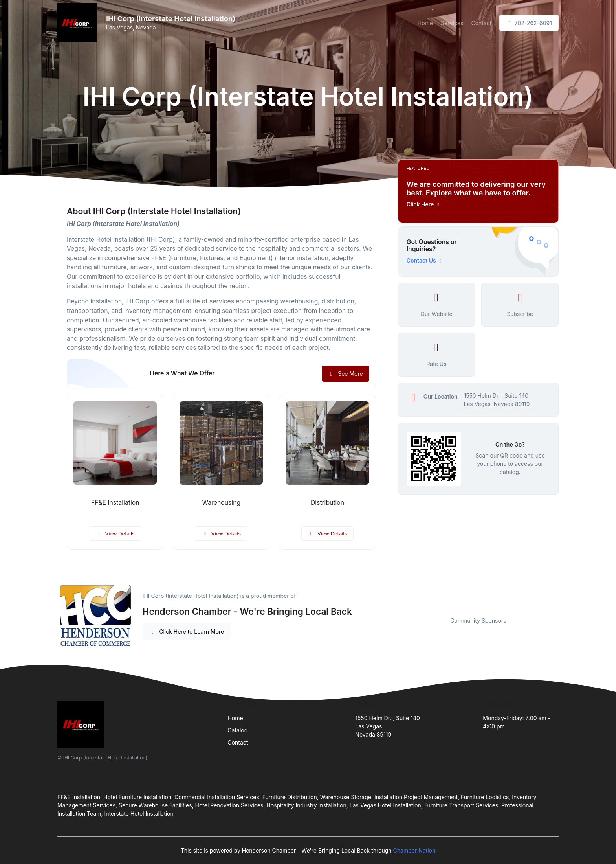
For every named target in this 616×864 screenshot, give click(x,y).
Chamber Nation (414, 850)
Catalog (237, 730)
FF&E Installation (115, 503)
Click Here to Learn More (187, 631)
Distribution (327, 503)
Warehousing (222, 503)
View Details (115, 533)
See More (346, 374)
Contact (481, 23)
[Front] (79, 23)
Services (452, 23)
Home (425, 23)
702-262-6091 (529, 23)
